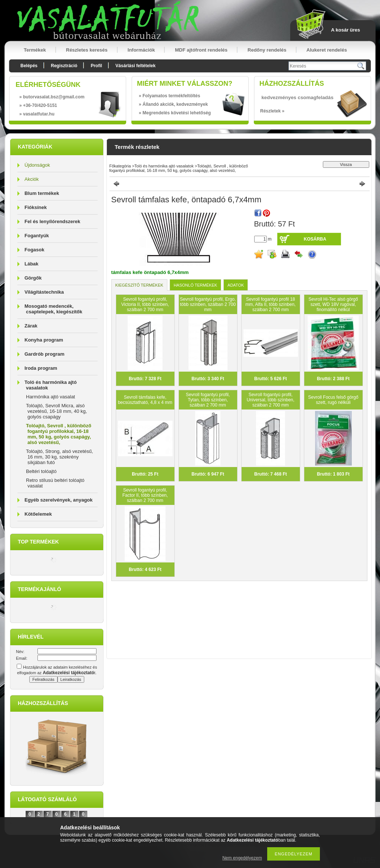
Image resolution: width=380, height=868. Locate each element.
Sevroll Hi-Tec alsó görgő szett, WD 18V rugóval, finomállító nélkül (333, 304)
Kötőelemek (38, 514)
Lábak (32, 264)
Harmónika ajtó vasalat (50, 397)
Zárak (31, 326)
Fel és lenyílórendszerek (52, 221)
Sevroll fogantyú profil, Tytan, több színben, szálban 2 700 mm (208, 400)
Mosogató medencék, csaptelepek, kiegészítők (53, 309)
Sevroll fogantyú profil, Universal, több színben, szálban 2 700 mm (271, 400)
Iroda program (41, 368)
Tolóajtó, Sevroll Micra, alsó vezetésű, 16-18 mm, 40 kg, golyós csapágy (56, 411)
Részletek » (272, 111)
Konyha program (44, 340)
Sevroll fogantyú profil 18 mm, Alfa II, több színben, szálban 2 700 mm (270, 304)
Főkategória (120, 166)
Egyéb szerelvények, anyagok (59, 500)
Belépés (29, 66)
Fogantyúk (37, 236)
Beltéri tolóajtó (41, 471)
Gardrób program (45, 354)
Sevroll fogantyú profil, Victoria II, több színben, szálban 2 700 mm (145, 304)
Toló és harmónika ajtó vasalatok (164, 166)
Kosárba (315, 239)
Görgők (33, 278)
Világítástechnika (44, 292)
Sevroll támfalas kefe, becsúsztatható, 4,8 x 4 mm (145, 400)
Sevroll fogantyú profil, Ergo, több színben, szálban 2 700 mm (208, 304)
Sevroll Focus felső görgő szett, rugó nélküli (333, 400)
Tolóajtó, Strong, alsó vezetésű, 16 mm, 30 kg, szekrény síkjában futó (60, 457)
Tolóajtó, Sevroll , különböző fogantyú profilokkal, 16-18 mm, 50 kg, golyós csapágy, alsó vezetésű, (59, 434)
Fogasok (34, 250)
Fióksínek (36, 207)
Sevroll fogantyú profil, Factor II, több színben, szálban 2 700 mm (145, 495)
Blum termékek (42, 193)
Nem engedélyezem (242, 858)
